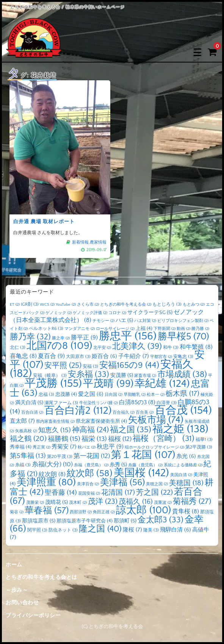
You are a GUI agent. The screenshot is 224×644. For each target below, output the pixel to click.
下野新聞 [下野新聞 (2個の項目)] (164, 329)
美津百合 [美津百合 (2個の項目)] (88, 484)
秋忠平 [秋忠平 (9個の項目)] (110, 447)
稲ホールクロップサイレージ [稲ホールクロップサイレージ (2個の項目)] (154, 447)
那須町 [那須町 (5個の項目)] (125, 521)
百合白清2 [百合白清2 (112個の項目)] (78, 411)
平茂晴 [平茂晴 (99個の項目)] (108, 384)
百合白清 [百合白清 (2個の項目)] (32, 413)
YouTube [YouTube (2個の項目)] (66, 305)
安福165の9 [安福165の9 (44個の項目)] (129, 365)
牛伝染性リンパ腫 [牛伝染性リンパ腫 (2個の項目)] (99, 403)
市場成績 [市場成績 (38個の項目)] (182, 374)
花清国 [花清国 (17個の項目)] (118, 493)
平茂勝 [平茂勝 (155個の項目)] (53, 384)
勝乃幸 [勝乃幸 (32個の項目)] (30, 337)
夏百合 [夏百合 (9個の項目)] (51, 356)
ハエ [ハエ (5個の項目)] (124, 320)
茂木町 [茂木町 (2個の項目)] (78, 503)
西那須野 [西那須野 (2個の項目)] (81, 512)
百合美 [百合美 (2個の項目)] (145, 413)
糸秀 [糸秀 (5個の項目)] (118, 465)
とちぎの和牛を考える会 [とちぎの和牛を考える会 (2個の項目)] (126, 305)
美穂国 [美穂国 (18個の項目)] (186, 483)
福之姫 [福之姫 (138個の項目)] (180, 429)
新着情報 (80, 240)
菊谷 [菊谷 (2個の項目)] (17, 512)
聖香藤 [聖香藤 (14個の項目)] (61, 493)
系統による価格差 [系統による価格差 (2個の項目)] (183, 465)
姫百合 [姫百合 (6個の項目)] (104, 356)
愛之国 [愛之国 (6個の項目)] (91, 394)
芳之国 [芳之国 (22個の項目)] (154, 492)
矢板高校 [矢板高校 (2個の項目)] (26, 431)
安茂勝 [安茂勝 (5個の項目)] (122, 375)
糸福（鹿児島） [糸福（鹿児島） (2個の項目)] (91, 465)
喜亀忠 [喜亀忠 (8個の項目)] (23, 356)
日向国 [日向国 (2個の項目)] (114, 395)
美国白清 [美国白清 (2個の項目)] (181, 475)
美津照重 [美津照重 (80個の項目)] (46, 482)
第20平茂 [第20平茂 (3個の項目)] (60, 457)
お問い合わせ (22, 603)
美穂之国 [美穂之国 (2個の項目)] (157, 484)
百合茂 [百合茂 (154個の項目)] (183, 410)
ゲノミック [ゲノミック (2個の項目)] (59, 313)
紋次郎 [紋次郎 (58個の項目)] (90, 473)
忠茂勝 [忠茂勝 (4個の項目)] (66, 394)
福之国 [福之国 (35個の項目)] (131, 430)
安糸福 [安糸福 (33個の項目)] (89, 375)
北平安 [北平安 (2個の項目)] (102, 348)
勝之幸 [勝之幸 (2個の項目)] (61, 338)
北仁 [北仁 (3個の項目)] (18, 348)
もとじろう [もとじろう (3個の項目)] (167, 304)
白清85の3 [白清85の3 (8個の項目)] (137, 402)
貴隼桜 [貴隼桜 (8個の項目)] (186, 512)
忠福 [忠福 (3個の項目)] (46, 395)
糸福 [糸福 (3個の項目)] (23, 465)
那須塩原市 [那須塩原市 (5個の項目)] (39, 521)
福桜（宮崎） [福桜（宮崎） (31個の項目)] (164, 439)
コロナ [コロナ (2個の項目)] (117, 313)
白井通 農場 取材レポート (45, 220)
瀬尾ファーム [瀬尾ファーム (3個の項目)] (61, 403)
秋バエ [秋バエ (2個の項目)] (87, 447)
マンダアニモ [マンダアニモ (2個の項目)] (80, 329)
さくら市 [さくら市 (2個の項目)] (88, 305)
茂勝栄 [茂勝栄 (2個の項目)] (35, 503)
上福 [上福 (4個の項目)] (144, 328)
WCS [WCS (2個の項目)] (47, 305)
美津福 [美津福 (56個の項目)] (122, 483)
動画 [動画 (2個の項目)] (183, 329)
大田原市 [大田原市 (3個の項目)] (78, 357)
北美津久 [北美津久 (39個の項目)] (137, 346)
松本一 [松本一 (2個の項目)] (156, 395)
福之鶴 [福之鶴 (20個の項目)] (28, 439)
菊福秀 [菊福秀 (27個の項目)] (192, 501)
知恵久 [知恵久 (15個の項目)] (55, 430)
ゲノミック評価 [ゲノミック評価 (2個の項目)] (90, 313)
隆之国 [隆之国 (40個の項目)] (100, 529)
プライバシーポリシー (33, 616)
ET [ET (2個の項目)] (15, 305)
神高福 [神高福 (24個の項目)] (90, 430)
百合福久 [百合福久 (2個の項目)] (124, 413)
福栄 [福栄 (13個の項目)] (94, 439)
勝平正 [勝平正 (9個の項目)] (84, 338)
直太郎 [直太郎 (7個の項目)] (22, 421)
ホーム (14, 565)
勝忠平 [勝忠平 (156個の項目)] (128, 336)
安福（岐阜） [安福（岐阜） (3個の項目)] (50, 376)
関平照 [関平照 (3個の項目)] (37, 530)
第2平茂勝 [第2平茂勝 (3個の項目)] (199, 447)
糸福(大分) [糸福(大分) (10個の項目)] (52, 464)
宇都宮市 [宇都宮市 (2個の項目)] (161, 357)
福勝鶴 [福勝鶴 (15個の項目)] (64, 439)
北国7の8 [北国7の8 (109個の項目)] (59, 346)
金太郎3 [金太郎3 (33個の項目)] (161, 520)
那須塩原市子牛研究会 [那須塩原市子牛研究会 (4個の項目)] (85, 521)
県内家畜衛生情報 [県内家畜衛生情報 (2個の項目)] (55, 422)
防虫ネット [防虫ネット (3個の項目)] (63, 530)
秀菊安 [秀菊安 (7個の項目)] (64, 447)
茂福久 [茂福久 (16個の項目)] (136, 502)
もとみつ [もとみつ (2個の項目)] (194, 305)
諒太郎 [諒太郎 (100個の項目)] (143, 510)
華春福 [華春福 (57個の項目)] (47, 511)
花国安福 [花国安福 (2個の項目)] (89, 494)
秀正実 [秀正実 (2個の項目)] (42, 447)
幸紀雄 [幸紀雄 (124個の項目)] (162, 384)
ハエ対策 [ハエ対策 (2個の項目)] (145, 321)
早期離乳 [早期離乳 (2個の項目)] (135, 395)
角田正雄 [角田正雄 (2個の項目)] (104, 512)
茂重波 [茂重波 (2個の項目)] (163, 503)
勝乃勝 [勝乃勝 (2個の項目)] (200, 329)
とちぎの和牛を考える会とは (42, 577)
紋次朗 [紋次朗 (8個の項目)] (52, 474)
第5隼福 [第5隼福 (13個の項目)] (28, 456)
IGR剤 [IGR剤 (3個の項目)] (30, 304)
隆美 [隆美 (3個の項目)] (151, 530)
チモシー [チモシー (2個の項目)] (103, 321)
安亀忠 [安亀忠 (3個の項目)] (183, 357)
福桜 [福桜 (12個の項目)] (120, 439)
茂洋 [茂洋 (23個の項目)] (103, 502)
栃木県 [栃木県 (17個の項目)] (182, 394)
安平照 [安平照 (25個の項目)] (63, 366)
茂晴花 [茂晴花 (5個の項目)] (56, 502)
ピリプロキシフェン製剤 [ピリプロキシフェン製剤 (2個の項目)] (183, 321)
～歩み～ (17, 590)
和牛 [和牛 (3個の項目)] (171, 348)
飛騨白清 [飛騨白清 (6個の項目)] (175, 530)
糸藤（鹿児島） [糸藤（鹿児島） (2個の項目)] (145, 465)
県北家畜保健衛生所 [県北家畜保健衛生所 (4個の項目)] (101, 421)
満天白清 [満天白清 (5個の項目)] (29, 403)
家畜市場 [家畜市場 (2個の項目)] (145, 376)
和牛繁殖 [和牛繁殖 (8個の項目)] (196, 347)
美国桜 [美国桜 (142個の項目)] (141, 473)
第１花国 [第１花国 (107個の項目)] (143, 455)
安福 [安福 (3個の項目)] (90, 367)
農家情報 (97, 240)
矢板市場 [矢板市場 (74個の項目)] (156, 420)
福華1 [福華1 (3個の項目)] (204, 440)
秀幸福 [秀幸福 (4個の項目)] (21, 447)
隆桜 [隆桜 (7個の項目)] (132, 530)
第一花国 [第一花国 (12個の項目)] (92, 456)
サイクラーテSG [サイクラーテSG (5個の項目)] (150, 313)
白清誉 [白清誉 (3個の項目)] (167, 403)
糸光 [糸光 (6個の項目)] (186, 456)
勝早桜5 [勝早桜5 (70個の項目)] (183, 337)
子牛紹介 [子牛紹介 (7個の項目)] (134, 356)
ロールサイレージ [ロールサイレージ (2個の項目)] (115, 329)
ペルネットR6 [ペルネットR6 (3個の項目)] (46, 329)
